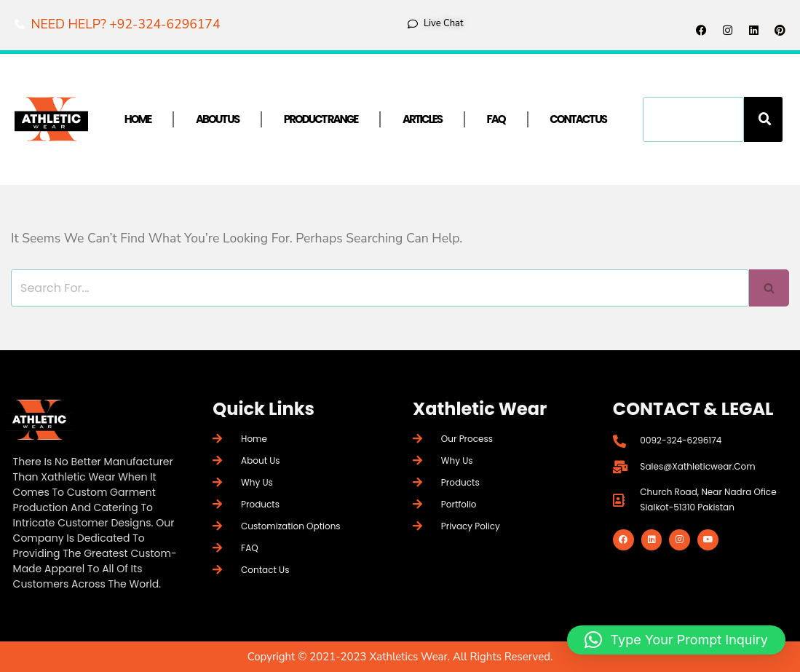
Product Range (321, 119)
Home (138, 119)
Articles (422, 119)
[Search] (763, 119)
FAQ (496, 119)
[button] (676, 640)
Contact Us (578, 119)
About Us (217, 119)
